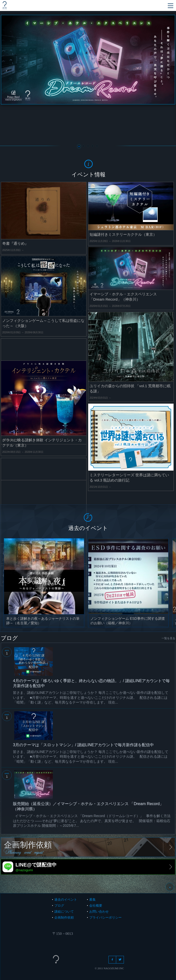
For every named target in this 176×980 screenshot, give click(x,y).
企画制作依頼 (64, 918)
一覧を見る (168, 638)
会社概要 (96, 906)
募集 (92, 900)
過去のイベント (66, 900)
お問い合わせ (99, 912)
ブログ (59, 906)
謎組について (64, 912)
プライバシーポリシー (105, 918)
